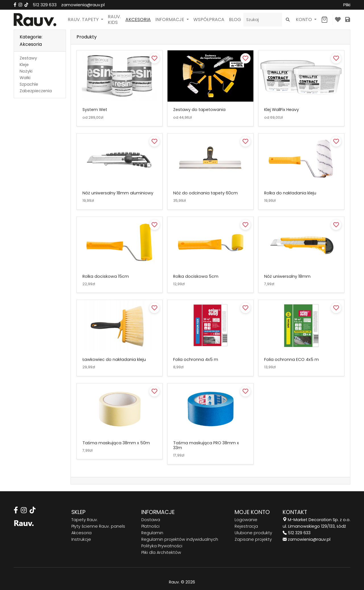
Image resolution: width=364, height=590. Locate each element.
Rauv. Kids (114, 19)
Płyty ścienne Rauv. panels (98, 526)
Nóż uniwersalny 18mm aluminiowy (118, 193)
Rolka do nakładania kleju (290, 193)
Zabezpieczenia (36, 91)
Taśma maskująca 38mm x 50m (116, 443)
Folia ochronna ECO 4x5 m (291, 359)
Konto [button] (304, 19)
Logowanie (246, 520)
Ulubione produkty (253, 533)
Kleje (24, 65)
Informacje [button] (170, 19)
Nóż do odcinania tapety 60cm (205, 193)
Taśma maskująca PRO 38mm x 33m (206, 445)
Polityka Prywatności (162, 546)
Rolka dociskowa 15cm (106, 276)
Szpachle (29, 84)
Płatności (150, 526)
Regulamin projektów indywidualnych (180, 539)
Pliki (347, 5)
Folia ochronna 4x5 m (196, 359)
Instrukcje (81, 539)
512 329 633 (45, 5)
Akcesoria (138, 19)
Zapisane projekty (253, 539)
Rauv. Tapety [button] (84, 19)
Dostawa (151, 520)
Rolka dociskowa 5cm (196, 276)
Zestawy (28, 58)
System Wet (95, 110)
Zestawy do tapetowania (199, 110)
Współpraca (209, 19)
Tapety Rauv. (85, 520)
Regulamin (152, 533)
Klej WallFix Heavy (282, 110)
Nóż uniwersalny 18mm (287, 276)
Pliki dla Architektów (161, 552)
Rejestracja (246, 526)
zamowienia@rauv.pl (83, 5)
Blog (235, 19)
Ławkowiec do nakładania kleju (114, 359)
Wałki (25, 78)
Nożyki (26, 71)
